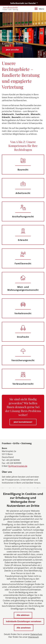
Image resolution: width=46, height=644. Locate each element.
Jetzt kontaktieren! (23, 422)
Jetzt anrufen (12, 50)
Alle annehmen (24, 628)
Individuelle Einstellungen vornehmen (24, 621)
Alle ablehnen (23, 615)
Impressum (33, 637)
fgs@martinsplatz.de (18, 466)
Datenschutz (36, 634)
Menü (39, 9)
